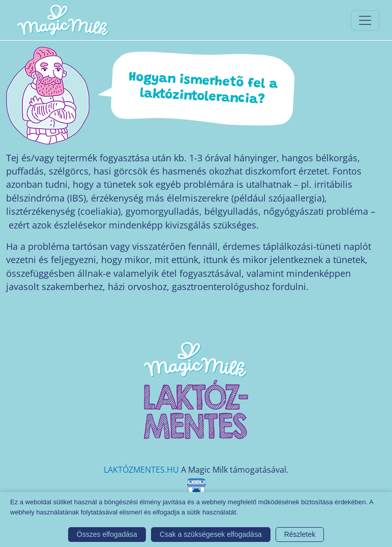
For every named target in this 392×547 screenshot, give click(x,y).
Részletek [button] (300, 534)
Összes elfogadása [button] (107, 534)
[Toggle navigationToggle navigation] (365, 20)
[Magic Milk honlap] (63, 20)
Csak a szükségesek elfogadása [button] (211, 534)
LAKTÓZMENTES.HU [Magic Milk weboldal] (141, 470)
